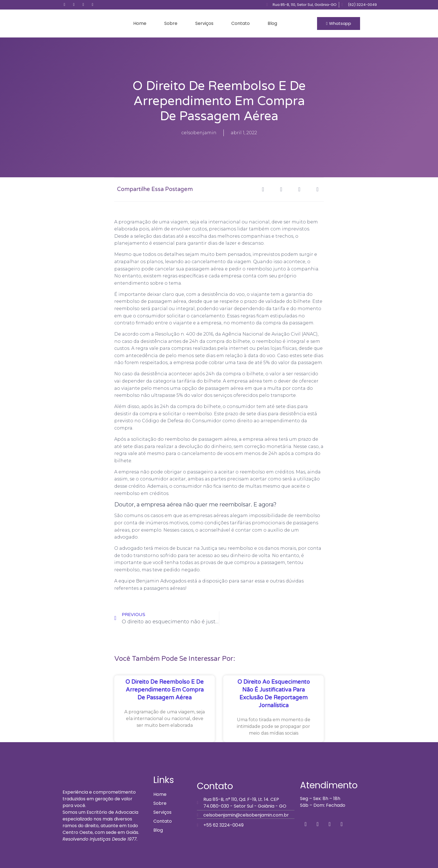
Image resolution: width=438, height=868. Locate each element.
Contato (241, 23)
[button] (263, 189)
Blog (272, 23)
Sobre (171, 23)
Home (140, 23)
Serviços (204, 23)
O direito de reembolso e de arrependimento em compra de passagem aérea (165, 690)
